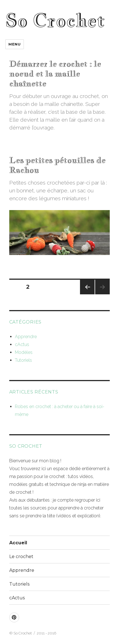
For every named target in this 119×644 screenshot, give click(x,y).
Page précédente (87, 294)
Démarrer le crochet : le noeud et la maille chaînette (55, 73)
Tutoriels (23, 360)
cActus (22, 344)
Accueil (18, 543)
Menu (14, 44)
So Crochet (55, 20)
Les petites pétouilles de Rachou (57, 165)
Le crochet (21, 557)
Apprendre (26, 337)
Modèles (24, 352)
